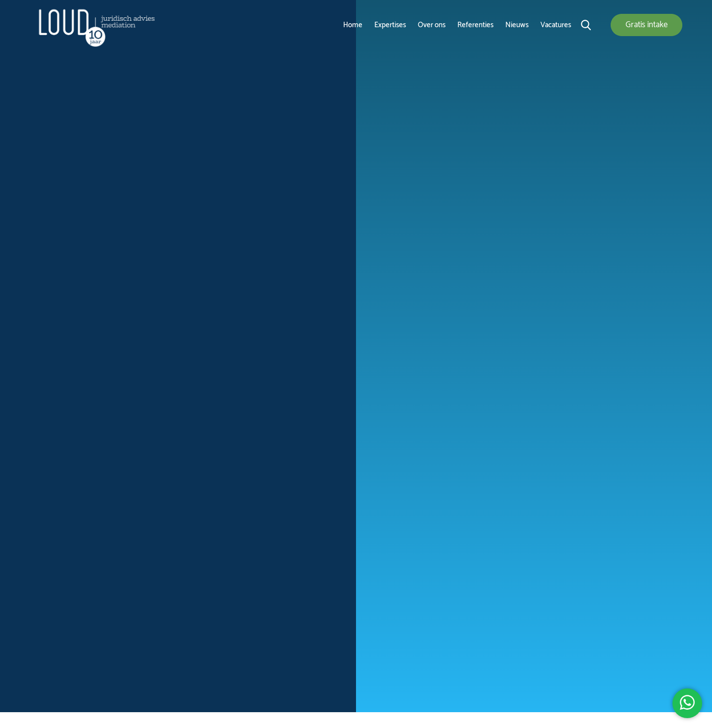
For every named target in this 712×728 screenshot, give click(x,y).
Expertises (390, 25)
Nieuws (517, 25)
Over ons (432, 25)
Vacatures (556, 25)
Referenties (475, 25)
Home (353, 25)
